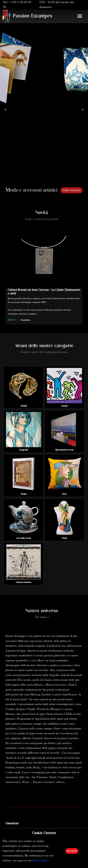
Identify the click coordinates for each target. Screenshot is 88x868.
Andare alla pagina (72, 190)
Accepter (72, 851)
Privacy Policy (40, 861)
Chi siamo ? (42, 617)
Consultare (25, 320)
